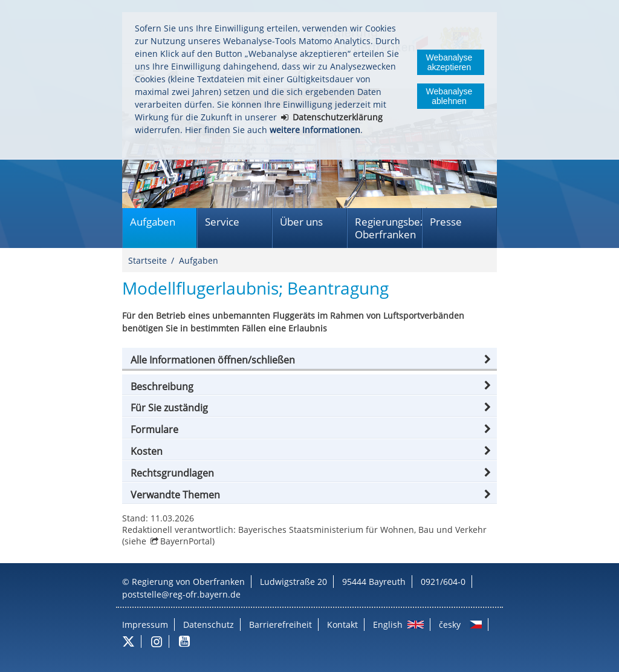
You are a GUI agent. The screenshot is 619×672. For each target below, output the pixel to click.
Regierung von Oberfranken (188, 582)
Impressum (145, 625)
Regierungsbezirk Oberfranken (388, 228)
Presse (446, 222)
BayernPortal (186, 541)
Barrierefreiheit (280, 625)
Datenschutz (209, 625)
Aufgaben (153, 222)
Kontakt (342, 625)
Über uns (301, 222)
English (388, 625)
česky (450, 625)
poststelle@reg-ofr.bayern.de (181, 594)
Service (222, 222)
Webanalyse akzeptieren (449, 62)
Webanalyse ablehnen (449, 96)
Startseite (147, 260)
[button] (309, 360)
